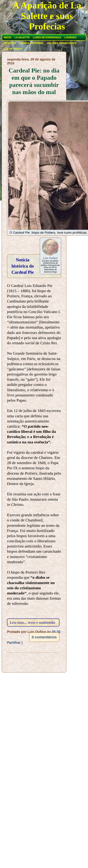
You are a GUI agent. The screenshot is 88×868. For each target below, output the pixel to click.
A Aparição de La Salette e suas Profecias (47, 16)
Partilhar (14, 643)
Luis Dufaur (50, 258)
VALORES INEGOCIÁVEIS (62, 43)
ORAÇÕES (10, 43)
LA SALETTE (22, 37)
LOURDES (70, 37)
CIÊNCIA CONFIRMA (31, 43)
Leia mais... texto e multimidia (32, 622)
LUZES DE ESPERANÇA (47, 37)
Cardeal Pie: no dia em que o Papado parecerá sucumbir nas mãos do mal (34, 81)
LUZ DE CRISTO (13, 49)
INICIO (7, 37)
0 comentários (44, 637)
